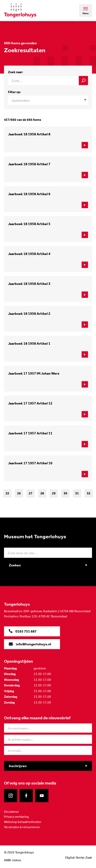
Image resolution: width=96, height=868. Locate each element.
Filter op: (14, 92)
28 (42, 493)
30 (65, 493)
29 (54, 493)
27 (31, 493)
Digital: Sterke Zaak (79, 858)
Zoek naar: (16, 72)
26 (19, 493)
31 (77, 493)
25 (7, 493)
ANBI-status (13, 860)
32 (89, 493)
